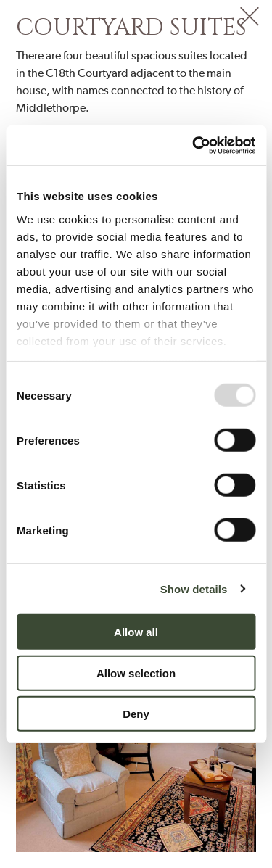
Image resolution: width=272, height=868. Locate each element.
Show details (194, 588)
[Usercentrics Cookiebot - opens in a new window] (194, 145)
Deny (136, 714)
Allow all (136, 632)
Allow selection (136, 673)
